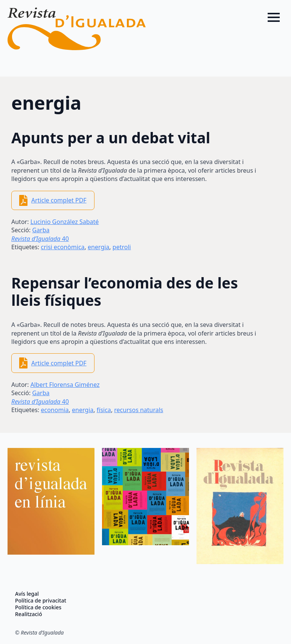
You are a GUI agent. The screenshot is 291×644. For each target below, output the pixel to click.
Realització (29, 614)
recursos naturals (139, 410)
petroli (122, 247)
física (104, 410)
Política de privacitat (41, 601)
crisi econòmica (62, 247)
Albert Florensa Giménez (65, 385)
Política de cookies (38, 607)
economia (55, 410)
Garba (41, 230)
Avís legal (27, 594)
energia (98, 247)
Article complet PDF (59, 200)
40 (40, 239)
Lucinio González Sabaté (65, 222)
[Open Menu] (274, 17)
